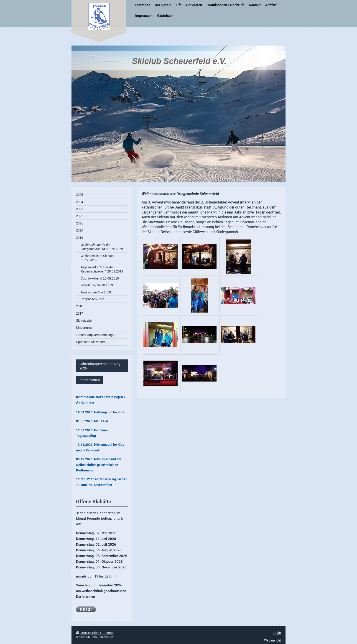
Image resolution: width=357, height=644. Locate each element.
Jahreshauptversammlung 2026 (100, 366)
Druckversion (88, 633)
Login (277, 633)
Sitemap (108, 633)
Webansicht (273, 640)
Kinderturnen (90, 380)
